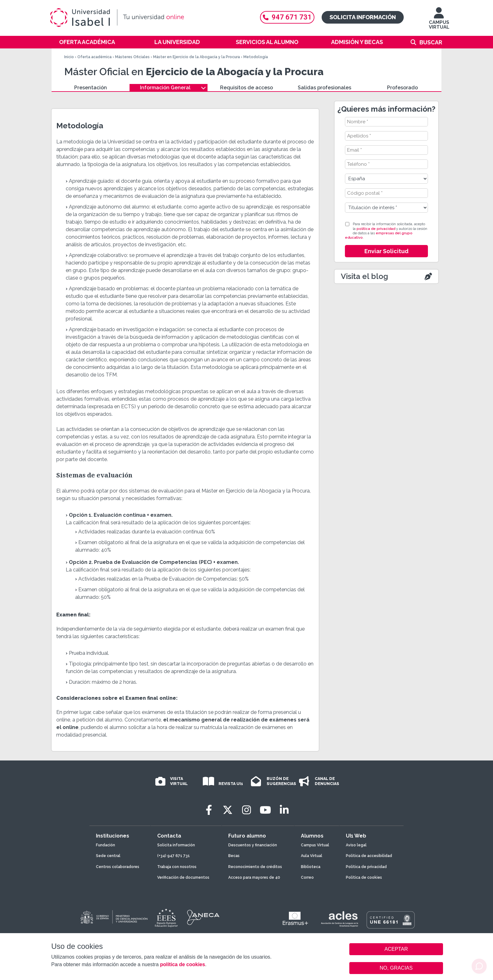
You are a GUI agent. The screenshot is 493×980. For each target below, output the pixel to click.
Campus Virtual (315, 845)
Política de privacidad (366, 867)
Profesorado (402, 88)
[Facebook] (209, 810)
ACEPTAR (396, 949)
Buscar (431, 42)
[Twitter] (228, 810)
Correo (307, 877)
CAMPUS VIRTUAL (439, 21)
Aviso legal (356, 845)
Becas (234, 856)
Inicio (69, 57)
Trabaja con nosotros (177, 867)
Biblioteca (311, 867)
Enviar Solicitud (386, 251)
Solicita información (363, 17)
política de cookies (183, 964)
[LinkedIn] (284, 810)
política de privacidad (376, 229)
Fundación (105, 845)
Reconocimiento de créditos (255, 867)
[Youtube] (265, 810)
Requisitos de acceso (246, 88)
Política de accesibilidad (369, 856)
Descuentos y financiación (253, 845)
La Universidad (177, 42)
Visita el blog (364, 276)
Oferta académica (87, 42)
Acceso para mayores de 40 (254, 877)
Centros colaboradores (118, 867)
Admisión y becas (357, 42)
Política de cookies (364, 877)
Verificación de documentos (183, 877)
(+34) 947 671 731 (174, 856)
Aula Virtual (312, 856)
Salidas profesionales (324, 88)
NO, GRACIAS (396, 968)
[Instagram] (246, 810)
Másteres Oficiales (132, 57)
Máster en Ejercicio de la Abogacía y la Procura (197, 57)
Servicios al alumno (267, 42)
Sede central (108, 856)
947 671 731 (287, 17)
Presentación (91, 88)
